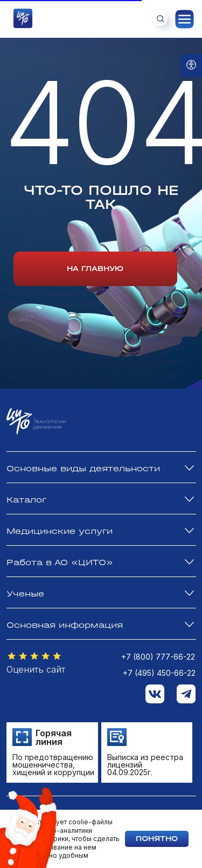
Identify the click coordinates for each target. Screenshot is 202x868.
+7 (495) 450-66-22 (159, 673)
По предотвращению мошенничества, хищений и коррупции (53, 765)
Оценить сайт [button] (36, 669)
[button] (34, 656)
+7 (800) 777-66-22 (158, 657)
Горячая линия (54, 737)
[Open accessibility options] (191, 66)
